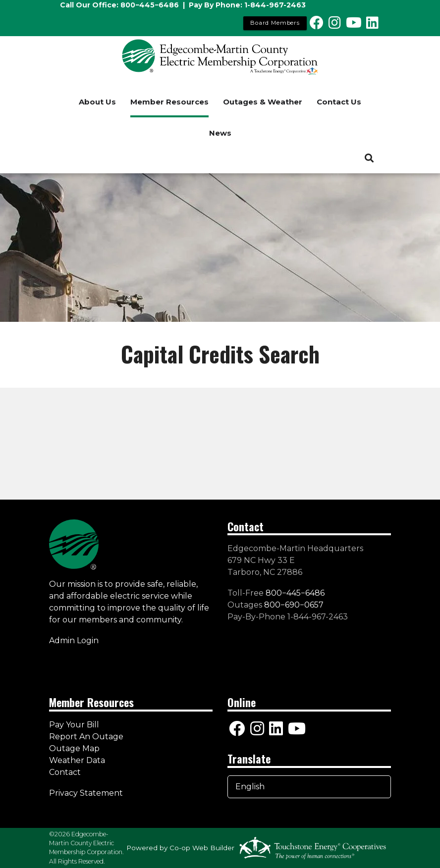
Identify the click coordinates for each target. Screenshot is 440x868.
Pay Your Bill (74, 725)
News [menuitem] (220, 133)
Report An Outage (86, 737)
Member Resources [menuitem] (169, 102)
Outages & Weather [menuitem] (263, 102)
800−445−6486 (150, 5)
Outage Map (74, 748)
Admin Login (74, 640)
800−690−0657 (294, 605)
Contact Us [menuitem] (339, 102)
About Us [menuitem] (97, 102)
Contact (65, 772)
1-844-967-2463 (275, 5)
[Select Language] (309, 787)
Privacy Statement (87, 793)
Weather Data (77, 760)
